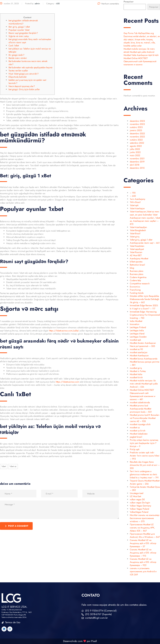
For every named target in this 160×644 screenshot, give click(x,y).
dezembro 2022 (137, 133)
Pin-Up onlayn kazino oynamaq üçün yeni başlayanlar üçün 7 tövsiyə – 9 (144, 443)
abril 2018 (135, 165)
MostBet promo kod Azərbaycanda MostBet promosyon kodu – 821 (141, 409)
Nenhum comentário (108, 4)
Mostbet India (136, 374)
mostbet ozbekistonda (140, 402)
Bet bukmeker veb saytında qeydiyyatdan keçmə (30, 67)
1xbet (4, 466)
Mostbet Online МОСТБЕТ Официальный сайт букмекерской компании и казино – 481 (143, 395)
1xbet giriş (135, 237)
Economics (135, 287)
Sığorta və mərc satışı (19, 36)
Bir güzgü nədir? (16, 55)
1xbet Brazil (135, 233)
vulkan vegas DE (137, 499)
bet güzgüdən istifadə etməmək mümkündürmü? (23, 22)
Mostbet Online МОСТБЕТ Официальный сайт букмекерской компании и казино (140, 61)
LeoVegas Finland (138, 327)
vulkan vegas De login (140, 503)
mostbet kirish (136, 377)
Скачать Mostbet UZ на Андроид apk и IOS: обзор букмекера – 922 (143, 562)
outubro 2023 (136, 127)
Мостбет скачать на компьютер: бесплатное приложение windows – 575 (145, 518)
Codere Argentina (138, 277)
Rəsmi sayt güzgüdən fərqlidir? (23, 33)
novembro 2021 (137, 158)
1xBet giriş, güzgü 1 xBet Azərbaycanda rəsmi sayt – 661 (145, 241)
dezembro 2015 (137, 168)
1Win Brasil (135, 202)
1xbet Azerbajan (137, 208)
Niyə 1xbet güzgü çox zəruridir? (24, 74)
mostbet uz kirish (138, 431)
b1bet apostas (136, 262)
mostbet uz (135, 427)
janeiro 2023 (136, 130)
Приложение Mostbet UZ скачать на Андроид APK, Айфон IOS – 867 (142, 528)
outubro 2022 (136, 140)
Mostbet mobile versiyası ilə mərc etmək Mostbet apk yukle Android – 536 (144, 384)
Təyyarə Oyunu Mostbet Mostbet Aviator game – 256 (145, 482)
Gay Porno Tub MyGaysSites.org (139, 33)
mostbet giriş (136, 368)
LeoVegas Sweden (138, 337)
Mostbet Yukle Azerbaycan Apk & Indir (141, 55)
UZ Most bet (135, 496)
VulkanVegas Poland (139, 512)
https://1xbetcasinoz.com (67, 382)
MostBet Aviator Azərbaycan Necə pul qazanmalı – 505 (143, 345)
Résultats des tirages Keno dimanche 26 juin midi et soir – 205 (145, 465)
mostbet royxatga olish (140, 424)
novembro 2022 (137, 137)
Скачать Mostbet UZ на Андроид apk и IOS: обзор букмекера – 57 (143, 543)
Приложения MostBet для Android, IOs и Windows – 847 (145, 535)
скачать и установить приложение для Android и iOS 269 (143, 571)
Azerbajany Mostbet (139, 258)
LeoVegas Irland (137, 334)
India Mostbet (136, 321)
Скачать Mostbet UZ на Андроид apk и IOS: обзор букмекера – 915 (143, 553)
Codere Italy (135, 280)
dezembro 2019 (137, 162)
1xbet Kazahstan (137, 246)
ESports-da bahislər (18, 77)
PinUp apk (135, 449)
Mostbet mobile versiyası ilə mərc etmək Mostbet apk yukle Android (139, 50)
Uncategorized (137, 493)
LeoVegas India (137, 330)
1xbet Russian (136, 252)
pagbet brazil (136, 437)
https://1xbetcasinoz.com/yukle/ (64, 331)
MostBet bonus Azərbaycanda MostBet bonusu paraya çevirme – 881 (145, 362)
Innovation (135, 324)
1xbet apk (134, 205)
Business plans (137, 271)
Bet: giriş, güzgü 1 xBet (19, 27)
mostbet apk (135, 340)
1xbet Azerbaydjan (138, 227)
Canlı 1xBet (14, 46)
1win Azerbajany (137, 199)
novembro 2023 (137, 124)
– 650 (133, 196)
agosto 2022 (136, 146)
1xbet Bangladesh (138, 230)
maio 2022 (135, 155)
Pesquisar (129, 2)
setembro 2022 (137, 143)
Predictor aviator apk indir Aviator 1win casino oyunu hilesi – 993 (145, 456)
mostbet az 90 (136, 349)
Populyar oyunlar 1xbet (19, 30)
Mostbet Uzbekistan (139, 434)
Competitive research (140, 284)
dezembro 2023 (137, 121)
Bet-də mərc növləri (18, 58)
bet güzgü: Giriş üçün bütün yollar (24, 89)
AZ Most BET (136, 255)
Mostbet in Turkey (138, 371)
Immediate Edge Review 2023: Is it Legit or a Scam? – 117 (144, 307)
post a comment (17, 526)
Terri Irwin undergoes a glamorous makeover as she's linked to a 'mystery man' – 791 (144, 474)
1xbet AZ (13, 466)
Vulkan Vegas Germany (140, 506)
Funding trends (137, 293)
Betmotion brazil (137, 265)
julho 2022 (135, 149)
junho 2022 (135, 152)
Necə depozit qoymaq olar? (22, 86)
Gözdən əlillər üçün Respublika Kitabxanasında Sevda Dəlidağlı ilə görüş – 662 (145, 299)
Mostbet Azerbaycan (139, 355)
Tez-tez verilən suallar (18, 71)
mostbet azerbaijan (139, 352)
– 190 (133, 193)
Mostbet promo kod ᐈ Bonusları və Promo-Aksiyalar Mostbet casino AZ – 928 (145, 418)
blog (132, 268)
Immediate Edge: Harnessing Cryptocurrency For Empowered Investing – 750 (145, 315)
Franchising (135, 290)
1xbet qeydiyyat (137, 249)
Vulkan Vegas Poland (139, 509)
